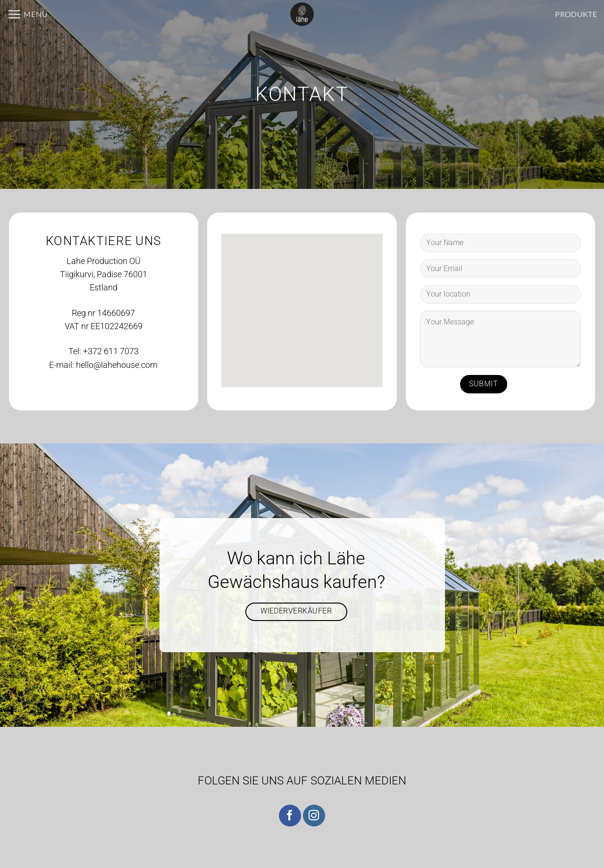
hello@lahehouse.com (117, 365)
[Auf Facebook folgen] (290, 816)
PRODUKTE (576, 14)
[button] (28, 14)
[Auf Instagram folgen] (314, 816)
